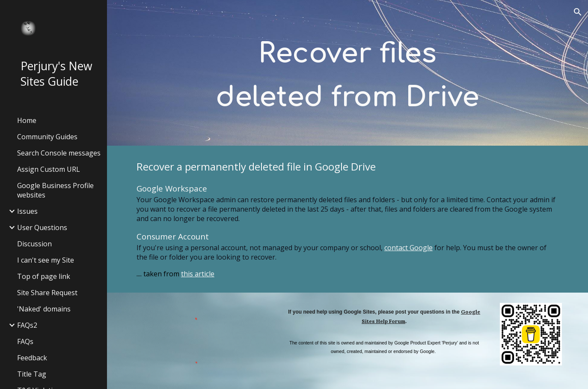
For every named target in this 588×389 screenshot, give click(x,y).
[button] (578, 12)
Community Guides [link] (47, 137)
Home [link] (27, 120)
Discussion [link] (34, 244)
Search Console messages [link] (59, 153)
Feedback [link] (32, 358)
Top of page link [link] (44, 276)
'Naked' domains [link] (44, 309)
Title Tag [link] (32, 374)
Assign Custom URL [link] (49, 169)
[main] (347, 73)
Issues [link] (27, 211)
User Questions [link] (42, 227)
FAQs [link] (25, 341)
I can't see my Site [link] (46, 260)
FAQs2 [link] (27, 325)
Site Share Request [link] (47, 293)
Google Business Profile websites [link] (55, 190)
